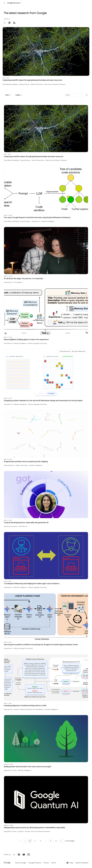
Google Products (35, 863)
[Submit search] (87, 95)
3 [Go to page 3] (40, 841)
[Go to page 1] (25, 841)
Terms (54, 863)
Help (70, 863)
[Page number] (62, 841)
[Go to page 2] (51, 841)
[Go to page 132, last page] (56, 841)
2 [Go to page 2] (35, 841)
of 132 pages (70, 841)
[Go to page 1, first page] (20, 841)
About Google (21, 863)
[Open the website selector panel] (22, 3)
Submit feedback (82, 863)
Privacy (46, 863)
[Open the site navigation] (4, 3)
